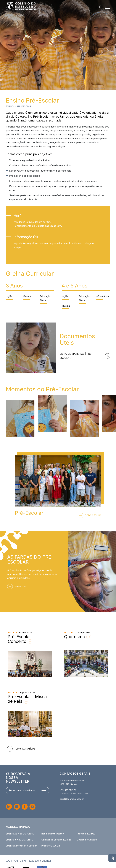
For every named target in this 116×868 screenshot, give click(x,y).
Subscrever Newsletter (27, 790)
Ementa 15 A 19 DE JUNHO (20, 840)
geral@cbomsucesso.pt (72, 799)
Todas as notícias (22, 749)
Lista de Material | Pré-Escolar (84, 356)
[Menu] (108, 7)
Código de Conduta (87, 840)
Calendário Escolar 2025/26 (56, 840)
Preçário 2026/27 (86, 834)
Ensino (10, 106)
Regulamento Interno (53, 834)
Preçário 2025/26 (51, 846)
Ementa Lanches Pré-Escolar (21, 846)
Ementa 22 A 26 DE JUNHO (20, 834)
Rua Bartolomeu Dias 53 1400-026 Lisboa (72, 782)
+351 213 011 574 (68, 790)
